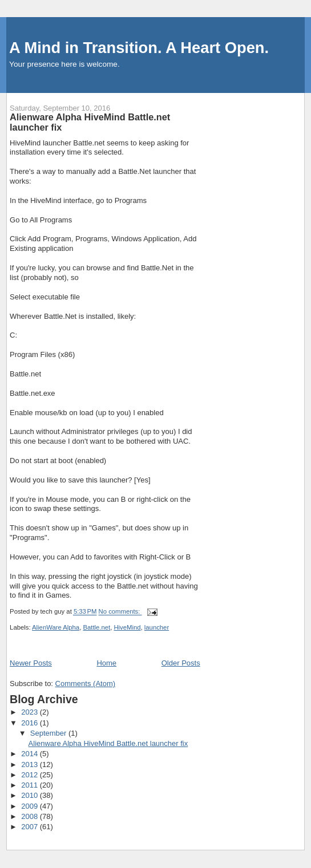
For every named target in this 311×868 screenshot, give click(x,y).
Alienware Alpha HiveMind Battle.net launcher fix (90, 122)
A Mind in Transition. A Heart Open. (139, 48)
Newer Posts (31, 663)
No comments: (120, 612)
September (49, 733)
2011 (31, 785)
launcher (157, 627)
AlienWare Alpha (56, 627)
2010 (31, 795)
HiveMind (127, 627)
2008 (31, 816)
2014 (31, 754)
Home (106, 663)
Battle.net (96, 627)
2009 (31, 806)
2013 (31, 764)
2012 (31, 775)
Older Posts (181, 663)
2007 (31, 827)
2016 (31, 723)
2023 (31, 712)
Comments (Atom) (85, 684)
